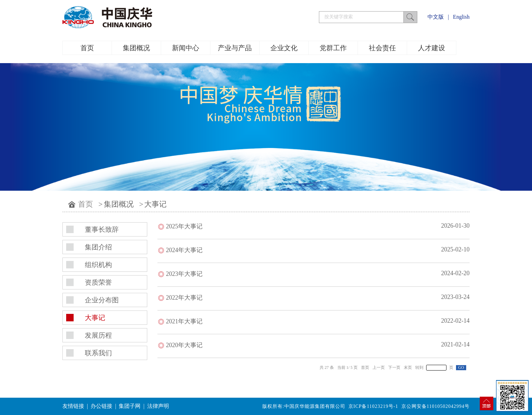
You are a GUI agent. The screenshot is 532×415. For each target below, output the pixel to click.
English (461, 17)
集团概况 (136, 48)
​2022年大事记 (184, 298)
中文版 (436, 17)
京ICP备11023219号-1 (373, 406)
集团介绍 (98, 247)
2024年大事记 (184, 250)
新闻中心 (186, 48)
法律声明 (158, 406)
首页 (87, 48)
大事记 (155, 204)
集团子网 (130, 406)
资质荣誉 (98, 282)
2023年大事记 (184, 274)
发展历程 (98, 335)
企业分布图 (102, 300)
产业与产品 (235, 48)
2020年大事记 (184, 345)
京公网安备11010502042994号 (435, 406)
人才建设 (432, 48)
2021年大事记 (184, 321)
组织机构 (98, 265)
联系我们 (98, 353)
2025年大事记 (184, 226)
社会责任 (382, 48)
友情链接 (73, 406)
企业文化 (284, 48)
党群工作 (333, 48)
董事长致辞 (102, 229)
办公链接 (101, 406)
